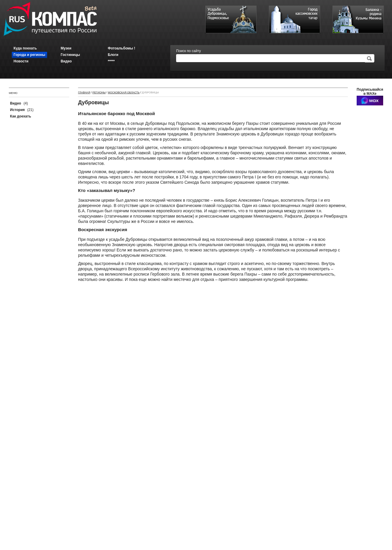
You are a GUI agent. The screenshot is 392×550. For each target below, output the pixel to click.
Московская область (124, 92)
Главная (84, 92)
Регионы (99, 92)
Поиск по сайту (188, 51)
